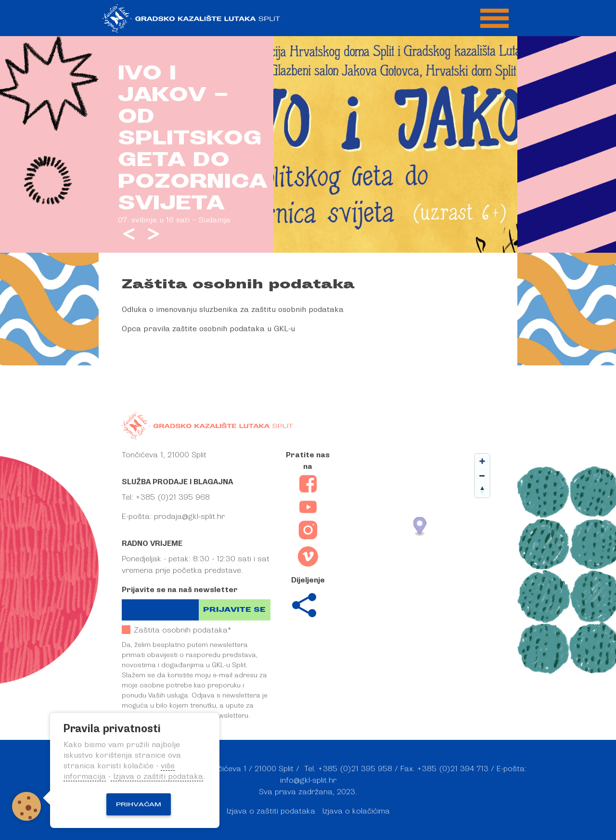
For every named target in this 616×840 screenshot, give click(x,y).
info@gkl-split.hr (308, 780)
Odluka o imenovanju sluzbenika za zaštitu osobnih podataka (233, 310)
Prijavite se (234, 610)
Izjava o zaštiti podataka (271, 811)
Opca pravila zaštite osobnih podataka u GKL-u (208, 329)
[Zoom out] (482, 476)
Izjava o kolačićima (356, 811)
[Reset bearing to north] (482, 490)
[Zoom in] (482, 461)
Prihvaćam (139, 804)
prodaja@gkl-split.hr (189, 517)
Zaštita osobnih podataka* (176, 630)
